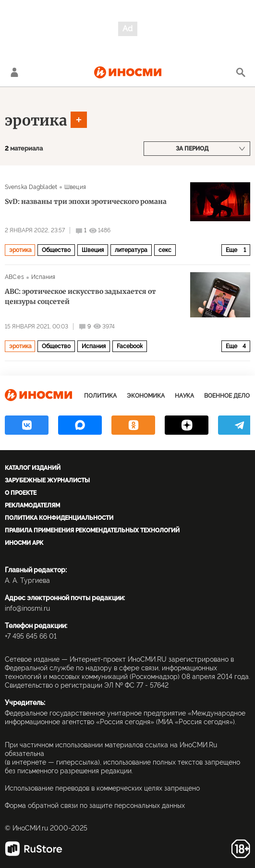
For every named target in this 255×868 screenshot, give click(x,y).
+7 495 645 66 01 (31, 636)
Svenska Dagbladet (31, 187)
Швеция (75, 187)
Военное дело (227, 396)
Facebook (130, 346)
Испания (43, 277)
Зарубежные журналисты (47, 480)
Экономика (146, 396)
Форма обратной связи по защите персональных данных (95, 805)
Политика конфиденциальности (59, 518)
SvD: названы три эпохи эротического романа (86, 201)
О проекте (21, 493)
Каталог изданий (33, 468)
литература (131, 250)
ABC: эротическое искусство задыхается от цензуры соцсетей (80, 296)
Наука (184, 396)
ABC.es (14, 277)
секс (165, 250)
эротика (36, 120)
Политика (100, 396)
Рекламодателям (32, 505)
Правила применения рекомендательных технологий (92, 530)
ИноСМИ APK (24, 543)
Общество (56, 250)
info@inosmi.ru (27, 608)
